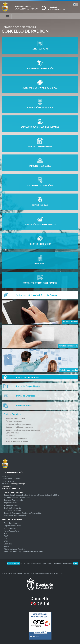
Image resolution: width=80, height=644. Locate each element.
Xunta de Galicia (10, 528)
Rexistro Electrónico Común (17, 441)
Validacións (8, 544)
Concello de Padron (11, 523)
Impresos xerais (10, 503)
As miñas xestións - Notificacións (17, 497)
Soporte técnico (13, 563)
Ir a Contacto (6, 486)
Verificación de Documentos (15, 516)
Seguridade (67, 563)
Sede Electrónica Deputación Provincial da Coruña (24, 552)
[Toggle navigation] (8, 17)
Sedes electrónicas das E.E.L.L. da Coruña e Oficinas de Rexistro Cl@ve (32, 495)
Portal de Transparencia (13, 500)
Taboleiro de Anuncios (13, 510)
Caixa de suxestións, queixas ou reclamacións (23, 430)
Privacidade (57, 563)
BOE (6, 539)
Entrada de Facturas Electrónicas (18, 424)
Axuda (76, 563)
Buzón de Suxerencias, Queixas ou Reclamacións (23, 513)
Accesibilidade (27, 563)
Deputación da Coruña (13, 526)
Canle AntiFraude (13, 433)
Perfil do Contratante (13, 508)
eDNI (6, 541)
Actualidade (10, 436)
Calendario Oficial (11, 505)
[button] (76, 4)
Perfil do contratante (14, 421)
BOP (6, 533)
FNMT (6, 546)
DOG (6, 536)
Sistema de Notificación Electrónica (20, 427)
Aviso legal (47, 563)
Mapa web (38, 563)
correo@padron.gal (18, 484)
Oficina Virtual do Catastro (14, 549)
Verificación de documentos (17, 438)
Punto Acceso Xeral (11, 531)
